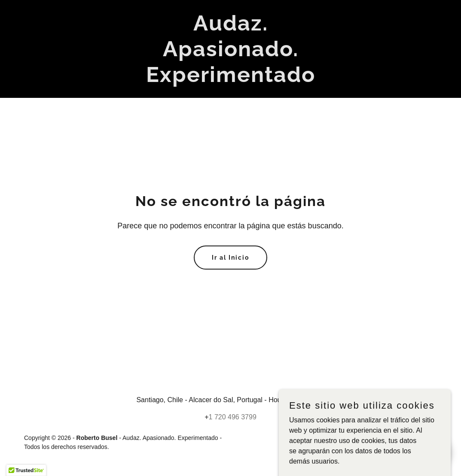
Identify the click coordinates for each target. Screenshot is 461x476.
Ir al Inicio (230, 258)
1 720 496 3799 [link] (233, 417)
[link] (231, 80)
